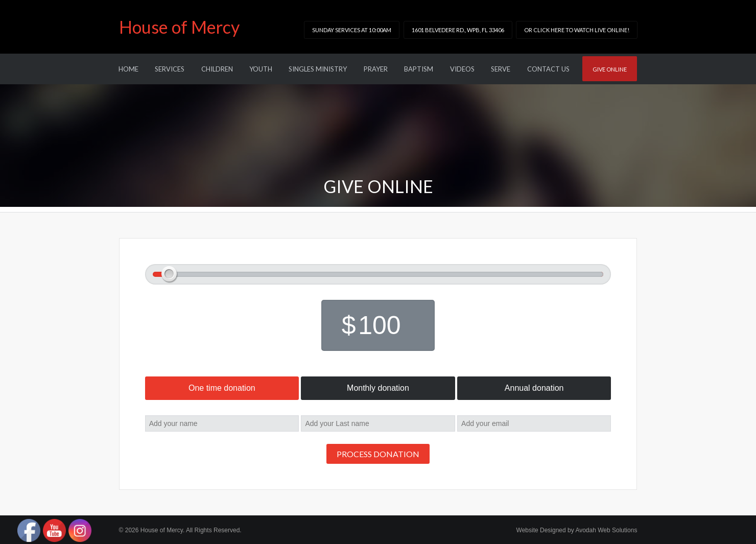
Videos (462, 69)
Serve (501, 69)
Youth (261, 69)
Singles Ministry (318, 69)
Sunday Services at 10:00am (352, 30)
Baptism (419, 69)
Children (217, 69)
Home (128, 69)
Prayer (376, 69)
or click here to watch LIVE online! (577, 30)
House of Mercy (179, 27)
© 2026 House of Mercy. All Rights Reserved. (180, 530)
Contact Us (548, 69)
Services (170, 69)
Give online (610, 69)
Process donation (378, 454)
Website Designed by (577, 530)
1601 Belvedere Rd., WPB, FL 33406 (458, 30)
